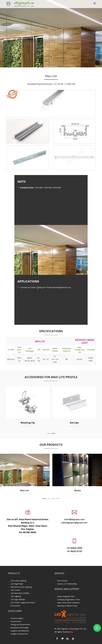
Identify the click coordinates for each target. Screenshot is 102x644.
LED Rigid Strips (17, 584)
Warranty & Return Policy (67, 606)
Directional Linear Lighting (21, 587)
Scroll (51, 58)
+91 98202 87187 (74, 551)
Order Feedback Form (66, 596)
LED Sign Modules (18, 599)
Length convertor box (19, 634)
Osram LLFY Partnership (67, 584)
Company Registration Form (68, 600)
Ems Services (62, 581)
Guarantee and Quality (20, 628)
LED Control (15, 590)
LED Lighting (16, 596)
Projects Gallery (17, 618)
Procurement (16, 621)
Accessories (15, 606)
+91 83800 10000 (74, 548)
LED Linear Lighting (18, 581)
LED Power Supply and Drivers (23, 603)
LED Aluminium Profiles (20, 593)
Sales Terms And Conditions (68, 603)
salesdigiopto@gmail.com (74, 523)
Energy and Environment (20, 624)
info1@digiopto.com (74, 519)
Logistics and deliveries (20, 631)
